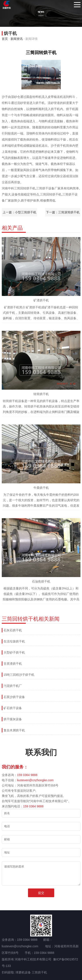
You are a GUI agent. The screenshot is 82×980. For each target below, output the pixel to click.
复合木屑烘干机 (14, 730)
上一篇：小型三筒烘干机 (19, 212)
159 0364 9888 (27, 775)
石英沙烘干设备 (14, 697)
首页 (5, 39)
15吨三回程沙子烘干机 (19, 675)
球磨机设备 (23, 972)
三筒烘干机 (39, 972)
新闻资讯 (17, 39)
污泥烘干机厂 (13, 686)
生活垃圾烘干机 (14, 641)
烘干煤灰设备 (13, 719)
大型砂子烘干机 (14, 652)
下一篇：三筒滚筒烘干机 (63, 212)
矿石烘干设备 (13, 708)
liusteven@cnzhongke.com (35, 780)
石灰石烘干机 (13, 630)
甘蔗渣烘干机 (13, 664)
